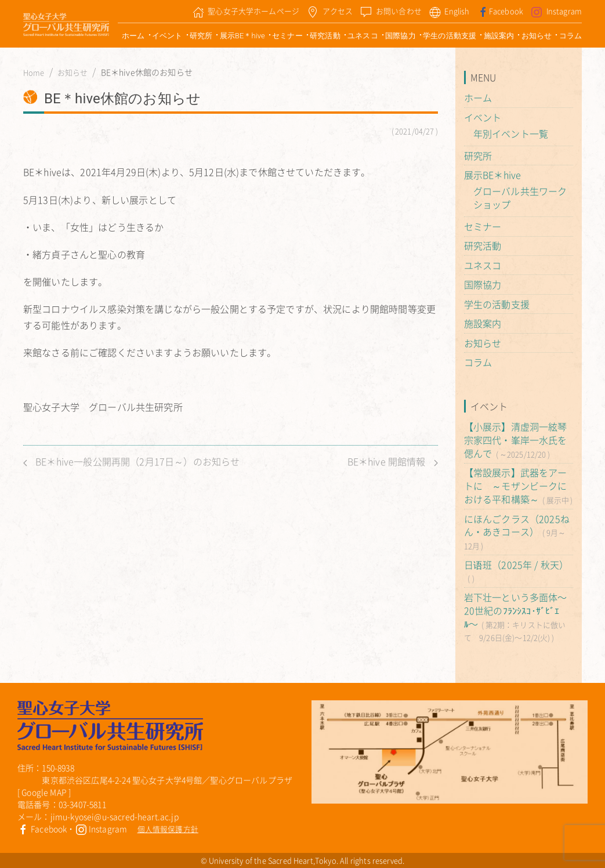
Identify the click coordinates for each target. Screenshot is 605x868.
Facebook (42, 829)
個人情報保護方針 (168, 829)
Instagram (102, 829)
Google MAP (44, 792)
